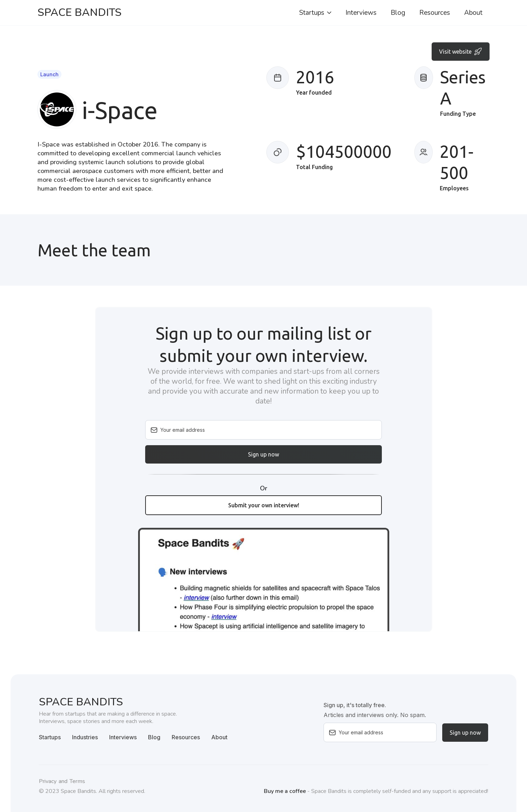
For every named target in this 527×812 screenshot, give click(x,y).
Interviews (361, 13)
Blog (398, 13)
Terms (77, 781)
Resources (435, 13)
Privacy (48, 781)
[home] (79, 13)
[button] (316, 13)
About (473, 13)
